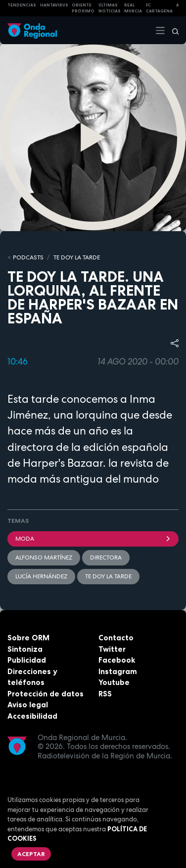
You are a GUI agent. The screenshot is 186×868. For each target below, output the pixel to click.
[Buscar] (172, 30)
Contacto (116, 638)
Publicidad (27, 660)
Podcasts (28, 257)
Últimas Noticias (110, 8)
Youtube (114, 682)
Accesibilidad (32, 716)
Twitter (112, 649)
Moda (93, 539)
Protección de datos (46, 694)
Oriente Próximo (83, 8)
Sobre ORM (28, 638)
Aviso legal (28, 705)
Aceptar (31, 854)
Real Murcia (133, 8)
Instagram (118, 671)
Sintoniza (25, 649)
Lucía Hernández (41, 576)
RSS (105, 694)
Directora (106, 558)
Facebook (117, 660)
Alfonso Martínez (44, 558)
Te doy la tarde (77, 257)
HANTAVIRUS (54, 5)
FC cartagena (159, 8)
